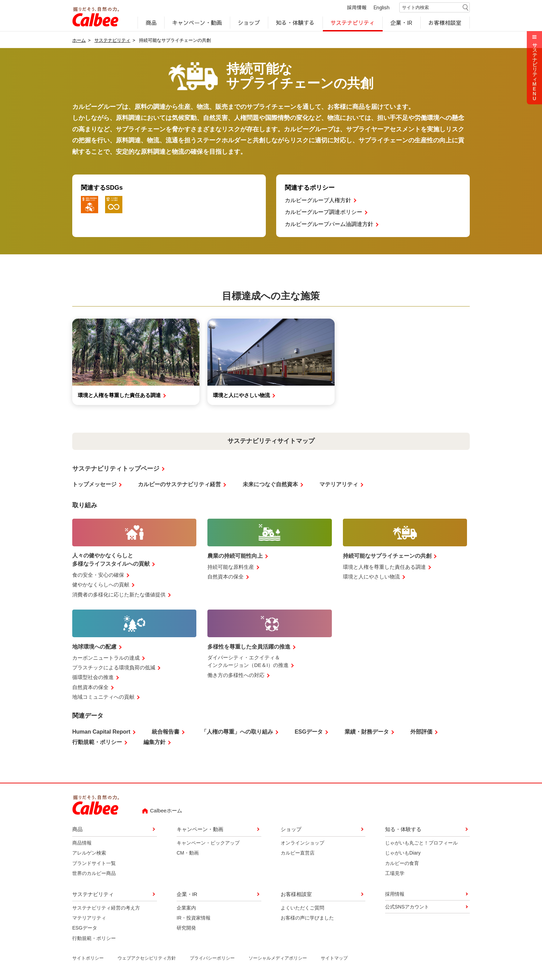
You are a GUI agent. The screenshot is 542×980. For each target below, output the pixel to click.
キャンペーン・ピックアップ (208, 844)
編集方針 (155, 743)
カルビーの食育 (402, 864)
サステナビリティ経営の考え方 (106, 908)
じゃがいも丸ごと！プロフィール (421, 844)
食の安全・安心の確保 (98, 576)
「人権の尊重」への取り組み (237, 732)
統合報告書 (166, 732)
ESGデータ (309, 732)
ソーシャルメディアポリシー (278, 959)
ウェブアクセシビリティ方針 (147, 959)
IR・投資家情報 (194, 918)
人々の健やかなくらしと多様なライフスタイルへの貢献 (111, 560)
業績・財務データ (367, 732)
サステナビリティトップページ (116, 469)
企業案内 (186, 908)
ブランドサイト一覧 (94, 864)
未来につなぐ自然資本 (270, 485)
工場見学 (395, 874)
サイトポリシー (88, 959)
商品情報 (82, 844)
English (382, 8)
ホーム (79, 41)
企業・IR (402, 23)
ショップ (249, 23)
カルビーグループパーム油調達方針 (329, 225)
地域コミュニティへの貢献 (103, 698)
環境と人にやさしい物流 (371, 577)
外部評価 (421, 732)
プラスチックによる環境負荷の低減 (114, 668)
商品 (151, 23)
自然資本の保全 (226, 577)
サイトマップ (334, 959)
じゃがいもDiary (403, 854)
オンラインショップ (302, 844)
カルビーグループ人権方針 (318, 201)
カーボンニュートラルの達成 (106, 658)
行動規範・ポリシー (97, 743)
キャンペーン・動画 (197, 23)
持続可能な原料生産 (231, 568)
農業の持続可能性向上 (235, 557)
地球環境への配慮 (94, 647)
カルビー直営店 (298, 854)
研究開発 (186, 929)
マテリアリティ (339, 485)
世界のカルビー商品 (94, 874)
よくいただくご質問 (302, 908)
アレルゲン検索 (89, 854)
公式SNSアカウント (407, 907)
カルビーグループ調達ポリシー (324, 213)
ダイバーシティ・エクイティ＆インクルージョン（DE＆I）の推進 (248, 662)
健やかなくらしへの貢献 (101, 585)
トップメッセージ (94, 485)
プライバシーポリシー (212, 959)
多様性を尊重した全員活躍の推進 (249, 647)
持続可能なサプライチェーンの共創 (387, 557)
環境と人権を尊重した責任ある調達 (384, 568)
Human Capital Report (101, 732)
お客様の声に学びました (307, 918)
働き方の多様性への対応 (236, 675)
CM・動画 (188, 854)
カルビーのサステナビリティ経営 (179, 485)
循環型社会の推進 (93, 678)
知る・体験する (295, 23)
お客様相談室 (445, 23)
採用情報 (357, 8)
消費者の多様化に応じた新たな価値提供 (119, 595)
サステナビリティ (353, 23)
